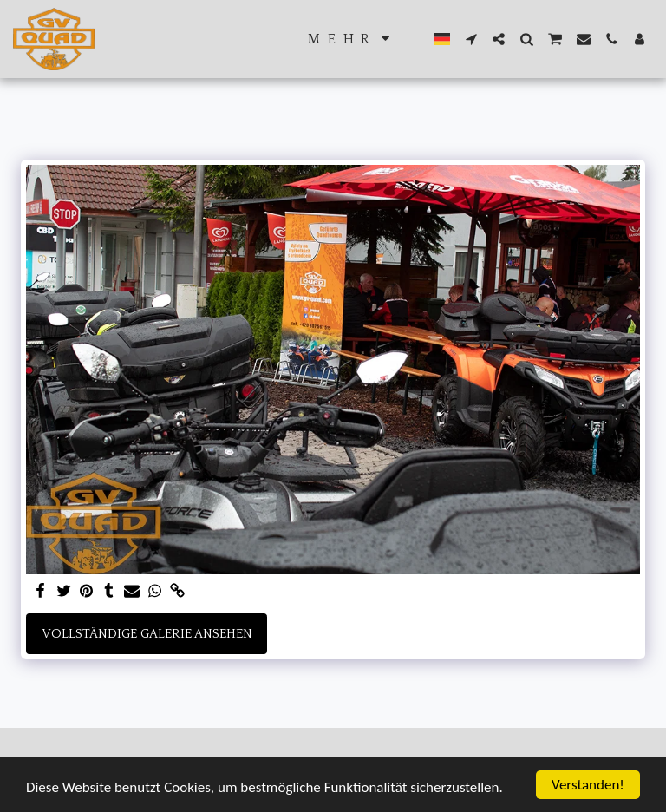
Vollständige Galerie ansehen (147, 634)
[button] (471, 39)
